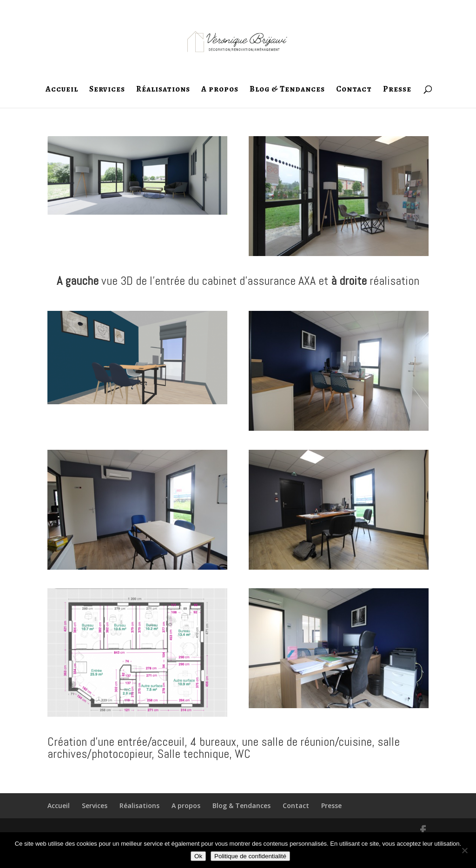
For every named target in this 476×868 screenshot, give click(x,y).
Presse (397, 90)
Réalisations (163, 90)
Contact (354, 90)
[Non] (464, 850)
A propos (220, 90)
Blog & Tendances (287, 90)
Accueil (62, 90)
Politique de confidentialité (250, 856)
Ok (198, 856)
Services (107, 90)
